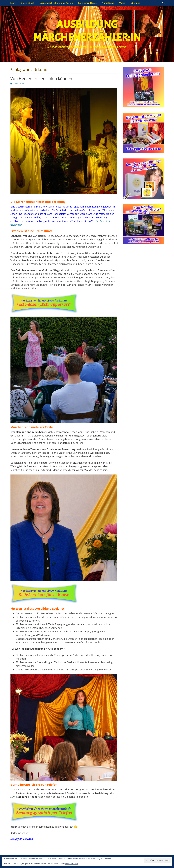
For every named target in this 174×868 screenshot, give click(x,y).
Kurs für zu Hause (87, 3)
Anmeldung (108, 3)
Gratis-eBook (28, 3)
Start (13, 3)
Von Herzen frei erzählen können (41, 79)
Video (122, 3)
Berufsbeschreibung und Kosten (56, 3)
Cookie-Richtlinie (72, 864)
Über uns (135, 3)
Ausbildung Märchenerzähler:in (87, 31)
